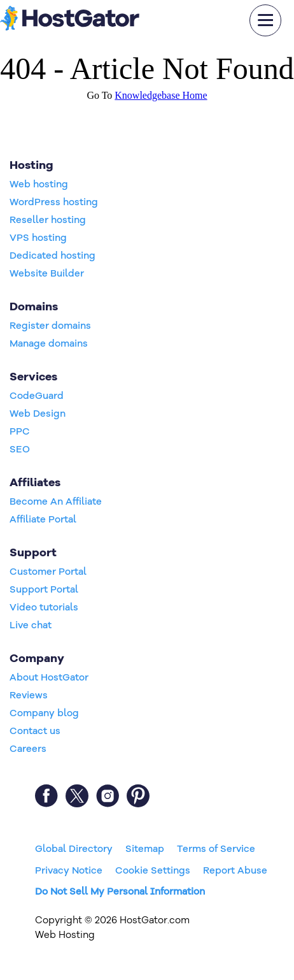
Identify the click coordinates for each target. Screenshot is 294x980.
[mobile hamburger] (265, 20)
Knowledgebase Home (161, 95)
